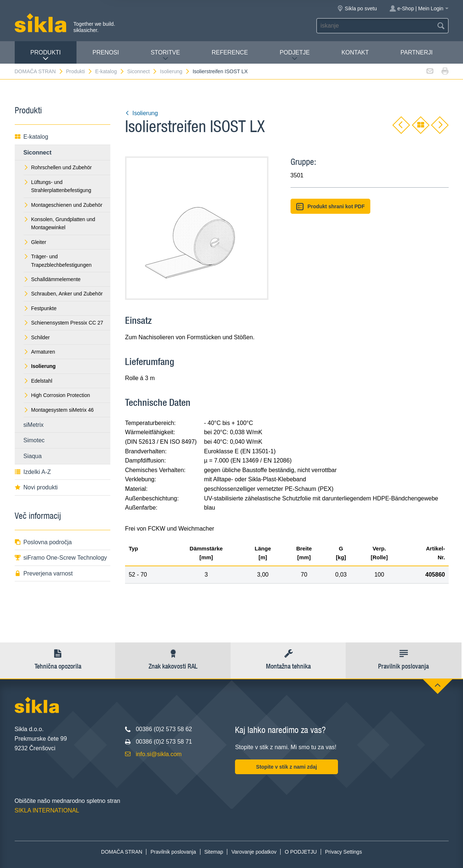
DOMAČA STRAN (39, 71)
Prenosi (106, 52)
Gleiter (35, 242)
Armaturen (39, 352)
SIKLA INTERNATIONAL (47, 810)
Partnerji (416, 52)
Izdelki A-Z (33, 472)
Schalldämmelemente (52, 279)
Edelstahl (38, 381)
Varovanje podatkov (254, 852)
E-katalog (110, 71)
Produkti (46, 55)
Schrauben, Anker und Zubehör (63, 294)
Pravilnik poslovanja (173, 852)
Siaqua (33, 456)
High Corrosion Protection (57, 395)
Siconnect (142, 71)
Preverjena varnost (44, 573)
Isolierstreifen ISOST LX (220, 71)
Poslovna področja (43, 542)
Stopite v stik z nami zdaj (286, 767)
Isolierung (175, 71)
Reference (230, 52)
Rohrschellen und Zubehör (58, 167)
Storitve (165, 55)
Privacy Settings (343, 852)
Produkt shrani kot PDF (330, 207)
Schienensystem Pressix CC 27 (63, 323)
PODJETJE (295, 55)
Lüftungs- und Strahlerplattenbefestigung (57, 186)
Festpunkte (40, 308)
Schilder (37, 337)
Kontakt (355, 52)
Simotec (34, 440)
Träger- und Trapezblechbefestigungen (58, 261)
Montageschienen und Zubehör (63, 205)
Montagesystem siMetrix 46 (59, 410)
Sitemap (213, 852)
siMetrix (34, 425)
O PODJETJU (301, 852)
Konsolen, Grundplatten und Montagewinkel (59, 223)
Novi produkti (36, 487)
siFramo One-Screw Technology (61, 558)
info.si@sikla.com (159, 754)
